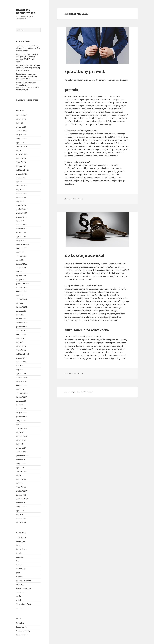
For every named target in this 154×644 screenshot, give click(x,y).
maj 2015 (20, 515)
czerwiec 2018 (22, 393)
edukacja (20, 557)
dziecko (19, 553)
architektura (21, 537)
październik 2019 (23, 354)
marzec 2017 (21, 440)
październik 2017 (23, 417)
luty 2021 (20, 315)
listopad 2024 (21, 166)
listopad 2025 (21, 135)
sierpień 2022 (21, 248)
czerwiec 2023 (22, 225)
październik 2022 (23, 244)
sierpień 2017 (21, 421)
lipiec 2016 (20, 468)
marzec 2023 (21, 233)
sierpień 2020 (21, 334)
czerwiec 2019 (22, 362)
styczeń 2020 (21, 350)
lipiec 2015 (20, 511)
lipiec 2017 (20, 424)
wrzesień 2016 (22, 460)
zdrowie (19, 608)
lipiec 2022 (20, 252)
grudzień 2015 (22, 491)
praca (18, 573)
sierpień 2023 (21, 217)
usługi (18, 600)
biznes (19, 545)
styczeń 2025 (21, 162)
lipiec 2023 (20, 221)
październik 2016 (23, 456)
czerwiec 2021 (22, 299)
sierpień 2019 (21, 358)
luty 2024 (20, 201)
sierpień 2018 (21, 385)
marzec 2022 (21, 268)
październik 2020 (23, 327)
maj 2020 (20, 342)
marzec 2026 (21, 119)
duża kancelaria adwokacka (87, 330)
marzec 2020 (21, 346)
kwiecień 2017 (22, 436)
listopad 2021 (21, 280)
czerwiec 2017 (22, 428)
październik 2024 (23, 170)
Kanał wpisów (21, 627)
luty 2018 (20, 405)
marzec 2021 (21, 311)
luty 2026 (20, 123)
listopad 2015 (21, 495)
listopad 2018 (21, 381)
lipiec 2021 (20, 295)
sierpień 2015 (21, 507)
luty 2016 (20, 483)
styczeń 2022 (21, 276)
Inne (18, 561)
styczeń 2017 (21, 448)
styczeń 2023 (21, 237)
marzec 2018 (21, 401)
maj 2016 (20, 475)
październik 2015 (23, 499)
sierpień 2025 (21, 139)
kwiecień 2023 (22, 229)
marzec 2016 (21, 479)
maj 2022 (20, 260)
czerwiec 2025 (22, 147)
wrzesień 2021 (22, 287)
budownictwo (21, 549)
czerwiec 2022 (22, 256)
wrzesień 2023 (22, 213)
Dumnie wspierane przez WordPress (79, 392)
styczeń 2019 (21, 374)
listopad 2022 (21, 240)
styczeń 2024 (21, 205)
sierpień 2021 (21, 291)
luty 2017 (20, 444)
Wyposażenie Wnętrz (24, 604)
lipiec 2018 (20, 389)
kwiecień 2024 (22, 193)
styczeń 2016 (21, 487)
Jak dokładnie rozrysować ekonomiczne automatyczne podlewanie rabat (27, 76)
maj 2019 (20, 366)
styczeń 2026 (21, 127)
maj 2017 (20, 432)
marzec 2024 (21, 197)
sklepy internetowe (23, 588)
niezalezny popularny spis (26, 11)
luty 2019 (20, 370)
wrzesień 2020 (22, 331)
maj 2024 (20, 190)
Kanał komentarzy (23, 631)
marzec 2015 (21, 522)
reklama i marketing (24, 580)
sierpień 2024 (21, 178)
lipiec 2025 (20, 143)
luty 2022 (20, 272)
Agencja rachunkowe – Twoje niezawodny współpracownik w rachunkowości (28, 48)
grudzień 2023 (22, 209)
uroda (18, 596)
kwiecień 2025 (22, 154)
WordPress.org (22, 635)
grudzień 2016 (22, 452)
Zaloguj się (20, 623)
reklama (19, 577)
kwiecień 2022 (22, 264)
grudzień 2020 (22, 323)
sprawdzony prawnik (85, 71)
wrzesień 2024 (22, 174)
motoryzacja (21, 569)
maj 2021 (20, 303)
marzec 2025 (21, 158)
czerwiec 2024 (22, 186)
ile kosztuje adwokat (85, 255)
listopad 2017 (21, 413)
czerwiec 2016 (22, 471)
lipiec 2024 (20, 182)
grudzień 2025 (22, 131)
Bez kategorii (21, 541)
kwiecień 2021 (22, 307)
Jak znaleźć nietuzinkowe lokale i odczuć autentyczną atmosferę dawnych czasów (28, 68)
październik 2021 (23, 284)
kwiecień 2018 (22, 397)
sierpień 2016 (21, 464)
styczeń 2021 (21, 319)
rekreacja (20, 584)
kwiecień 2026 (22, 115)
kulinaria (20, 565)
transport (20, 592)
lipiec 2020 (20, 338)
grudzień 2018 (22, 377)
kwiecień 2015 (22, 518)
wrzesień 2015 (22, 503)
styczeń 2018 (21, 409)
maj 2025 (20, 150)
